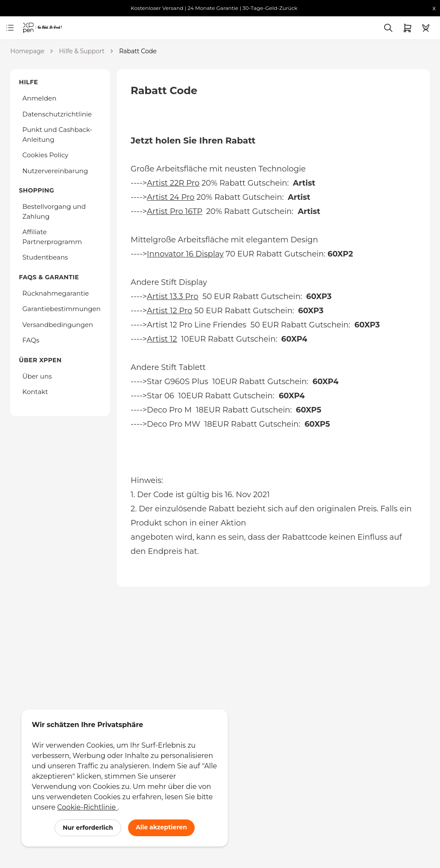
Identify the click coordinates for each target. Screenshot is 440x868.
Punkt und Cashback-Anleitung (57, 134)
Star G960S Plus (178, 382)
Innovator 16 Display (185, 254)
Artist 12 (162, 339)
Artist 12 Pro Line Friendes (198, 325)
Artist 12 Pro (170, 311)
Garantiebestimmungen (61, 309)
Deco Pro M (169, 410)
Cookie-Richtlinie (87, 807)
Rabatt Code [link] (138, 51)
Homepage (27, 51)
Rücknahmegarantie (56, 293)
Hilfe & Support (82, 51)
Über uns (37, 376)
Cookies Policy (45, 155)
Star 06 (160, 396)
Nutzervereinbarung (55, 171)
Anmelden (39, 98)
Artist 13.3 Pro (173, 296)
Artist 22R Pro (173, 183)
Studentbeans (45, 257)
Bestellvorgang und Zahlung (54, 211)
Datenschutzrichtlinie (57, 114)
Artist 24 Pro (171, 197)
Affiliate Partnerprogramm (52, 237)
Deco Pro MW (174, 424)
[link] (30, 28)
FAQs (31, 340)
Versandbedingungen (58, 325)
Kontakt (35, 392)
